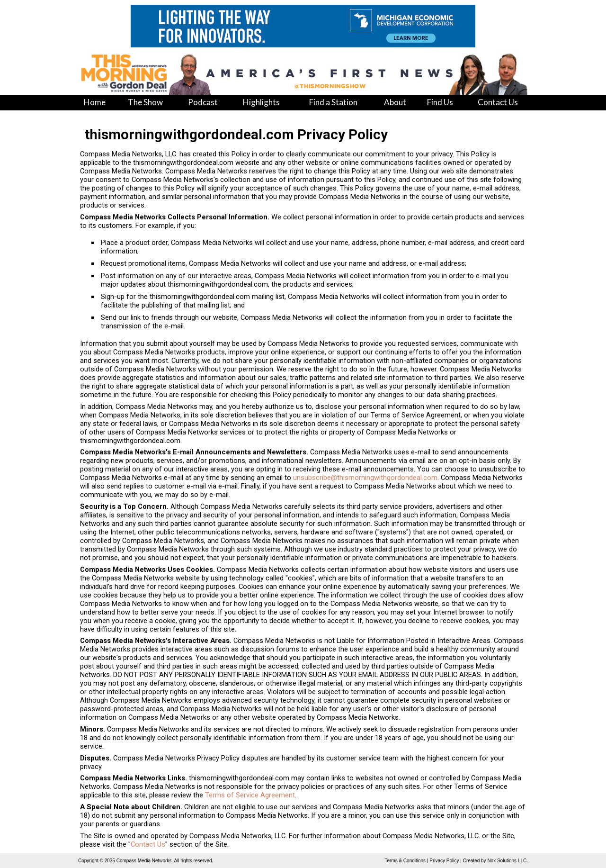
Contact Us (148, 844)
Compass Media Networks (144, 861)
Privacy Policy (444, 861)
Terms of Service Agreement (250, 795)
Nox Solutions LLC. (508, 861)
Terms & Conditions (405, 861)
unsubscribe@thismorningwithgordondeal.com (365, 478)
